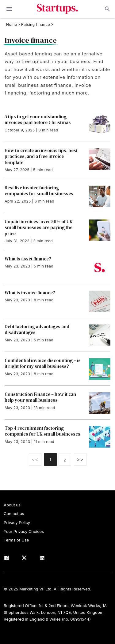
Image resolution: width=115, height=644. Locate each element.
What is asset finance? (28, 259)
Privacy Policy (17, 522)
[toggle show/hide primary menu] (9, 9)
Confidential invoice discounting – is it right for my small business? (43, 363)
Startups (57, 9)
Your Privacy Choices (24, 531)
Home (12, 25)
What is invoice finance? (30, 293)
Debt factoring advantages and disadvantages (37, 330)
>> (80, 459)
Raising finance (36, 25)
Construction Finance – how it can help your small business (40, 397)
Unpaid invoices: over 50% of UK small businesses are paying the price (39, 228)
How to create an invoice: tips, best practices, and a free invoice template (41, 157)
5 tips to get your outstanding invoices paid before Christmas (38, 120)
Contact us (14, 513)
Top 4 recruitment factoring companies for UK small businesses (42, 431)
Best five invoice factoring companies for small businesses (39, 191)
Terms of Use (16, 540)
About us (12, 505)
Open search (107, 9)
